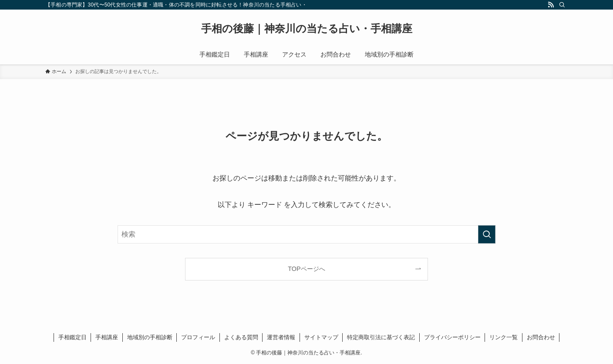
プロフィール (198, 337)
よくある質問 (241, 337)
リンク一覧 (504, 337)
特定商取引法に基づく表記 (381, 337)
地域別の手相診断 (150, 337)
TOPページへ (306, 269)
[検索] (562, 5)
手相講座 (107, 337)
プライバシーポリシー (452, 337)
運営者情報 (281, 337)
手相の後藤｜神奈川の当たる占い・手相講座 (307, 29)
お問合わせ (541, 337)
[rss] (551, 5)
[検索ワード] (306, 234)
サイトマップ (321, 337)
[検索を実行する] (487, 234)
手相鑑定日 (72, 337)
